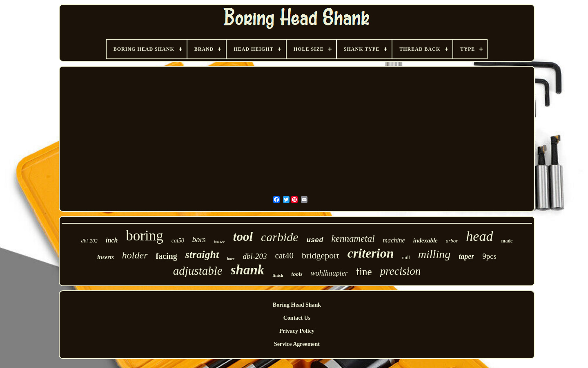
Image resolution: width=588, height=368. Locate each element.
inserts (106, 257)
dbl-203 (255, 256)
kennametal (353, 239)
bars (199, 240)
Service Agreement (297, 344)
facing (167, 256)
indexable (425, 240)
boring (144, 236)
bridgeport (321, 255)
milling (434, 254)
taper (466, 256)
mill (406, 258)
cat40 (284, 256)
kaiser (219, 242)
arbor (452, 241)
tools (297, 274)
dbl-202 (89, 241)
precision (400, 271)
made (507, 241)
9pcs (489, 256)
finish (278, 275)
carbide (280, 237)
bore (231, 259)
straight (202, 255)
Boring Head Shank (297, 305)
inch (112, 240)
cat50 (178, 241)
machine (394, 240)
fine (364, 272)
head (479, 236)
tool (243, 237)
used (315, 240)
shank (248, 270)
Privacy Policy (297, 331)
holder (135, 255)
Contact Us (297, 318)
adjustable (198, 271)
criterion (371, 253)
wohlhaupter (329, 273)
